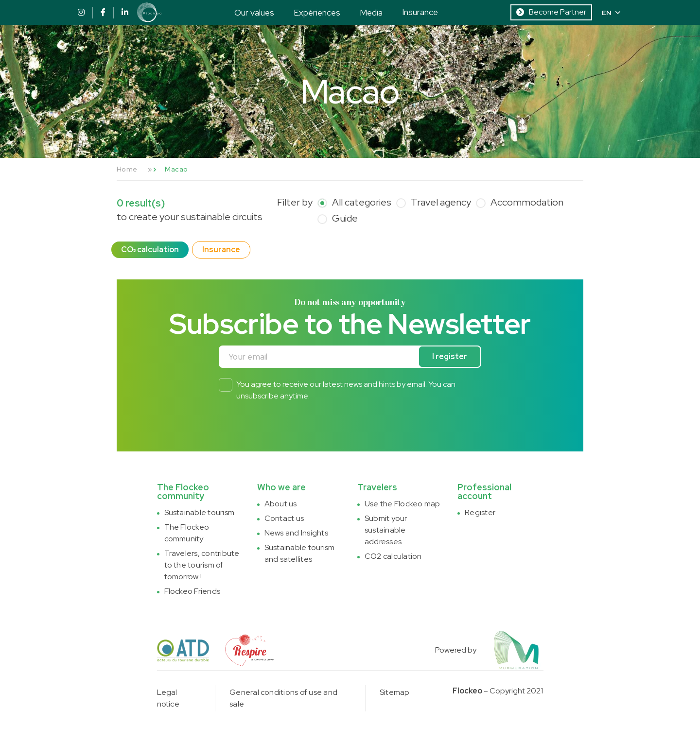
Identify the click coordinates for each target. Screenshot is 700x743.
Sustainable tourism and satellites (300, 553)
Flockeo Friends (192, 591)
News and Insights (296, 533)
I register (450, 356)
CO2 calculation (393, 556)
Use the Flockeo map (402, 504)
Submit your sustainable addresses (386, 530)
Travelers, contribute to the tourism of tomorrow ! (202, 565)
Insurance (420, 12)
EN (611, 13)
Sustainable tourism (200, 512)
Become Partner (551, 12)
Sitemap (395, 692)
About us (281, 504)
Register (480, 512)
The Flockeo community (187, 533)
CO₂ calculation (150, 250)
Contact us (284, 518)
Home (127, 169)
